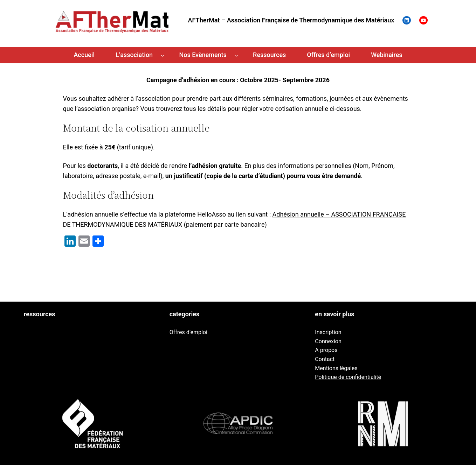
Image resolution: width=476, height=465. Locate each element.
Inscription (328, 332)
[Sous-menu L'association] (163, 55)
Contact (325, 359)
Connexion (328, 341)
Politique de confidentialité (348, 377)
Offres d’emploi (188, 332)
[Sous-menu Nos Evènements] (236, 55)
